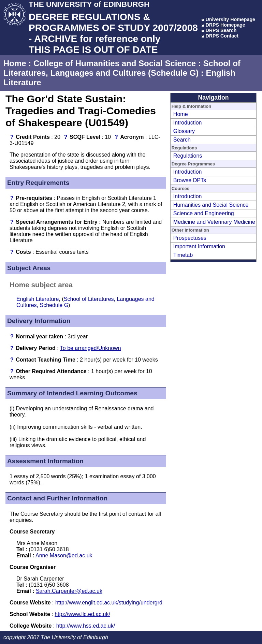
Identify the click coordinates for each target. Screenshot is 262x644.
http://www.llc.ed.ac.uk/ (82, 614)
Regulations (188, 156)
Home (15, 63)
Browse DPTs (190, 180)
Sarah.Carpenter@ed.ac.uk (69, 591)
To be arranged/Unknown (91, 348)
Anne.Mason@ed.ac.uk (64, 555)
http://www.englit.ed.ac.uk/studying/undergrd (109, 603)
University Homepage (230, 19)
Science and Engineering (204, 213)
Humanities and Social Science (211, 205)
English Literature (38, 299)
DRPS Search (221, 30)
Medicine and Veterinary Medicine (214, 222)
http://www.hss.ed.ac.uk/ (86, 626)
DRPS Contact (222, 36)
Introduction (188, 123)
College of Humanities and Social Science (115, 63)
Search (182, 140)
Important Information (199, 246)
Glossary (184, 131)
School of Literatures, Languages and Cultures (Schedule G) (122, 68)
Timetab (183, 255)
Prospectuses (190, 238)
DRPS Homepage (225, 25)
